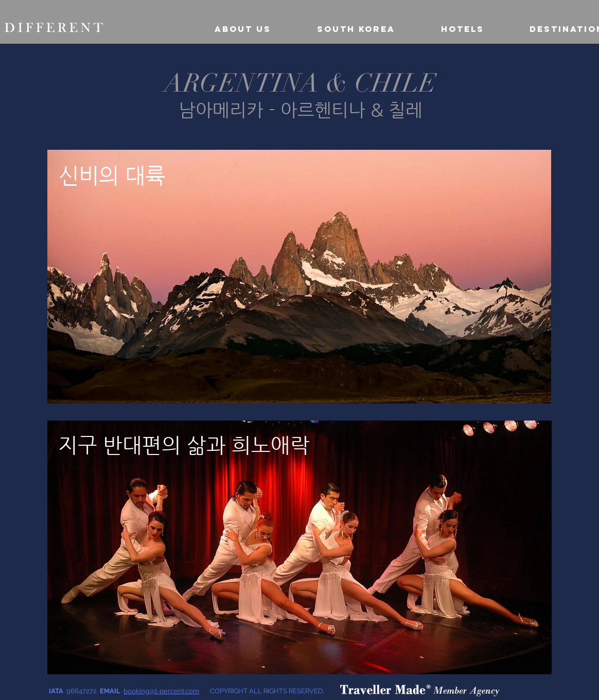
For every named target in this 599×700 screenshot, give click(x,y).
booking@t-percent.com (161, 691)
